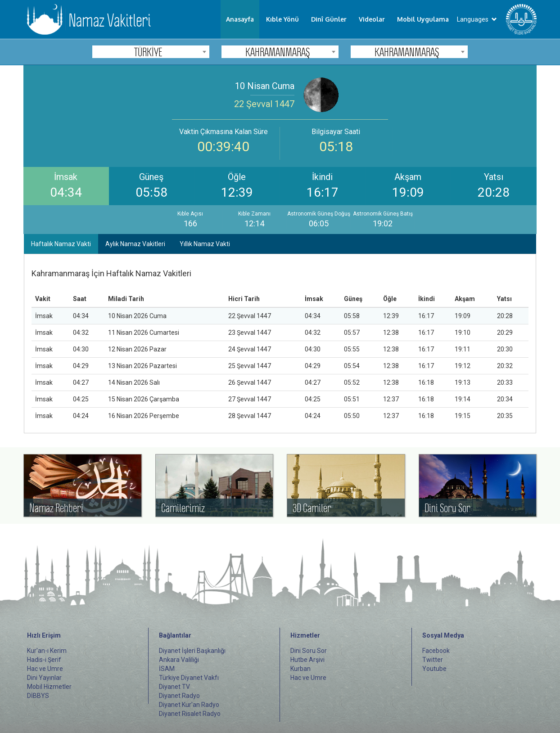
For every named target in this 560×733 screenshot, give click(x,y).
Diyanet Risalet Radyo (190, 714)
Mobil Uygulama (423, 19)
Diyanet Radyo (179, 696)
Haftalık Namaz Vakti (61, 244)
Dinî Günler (329, 19)
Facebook (436, 651)
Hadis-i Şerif (44, 660)
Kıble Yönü (282, 19)
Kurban (300, 669)
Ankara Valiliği (179, 660)
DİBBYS (38, 696)
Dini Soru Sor (309, 651)
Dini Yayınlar (44, 678)
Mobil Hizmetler (49, 687)
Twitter (433, 660)
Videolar (372, 19)
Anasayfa (240, 19)
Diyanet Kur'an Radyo (189, 705)
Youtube (434, 669)
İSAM (167, 669)
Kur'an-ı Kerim (47, 651)
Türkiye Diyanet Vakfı (189, 678)
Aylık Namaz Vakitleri (135, 244)
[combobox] (151, 52)
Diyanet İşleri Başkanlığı (192, 651)
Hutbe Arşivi (307, 660)
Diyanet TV (174, 687)
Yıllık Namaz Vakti (205, 244)
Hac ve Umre (45, 669)
